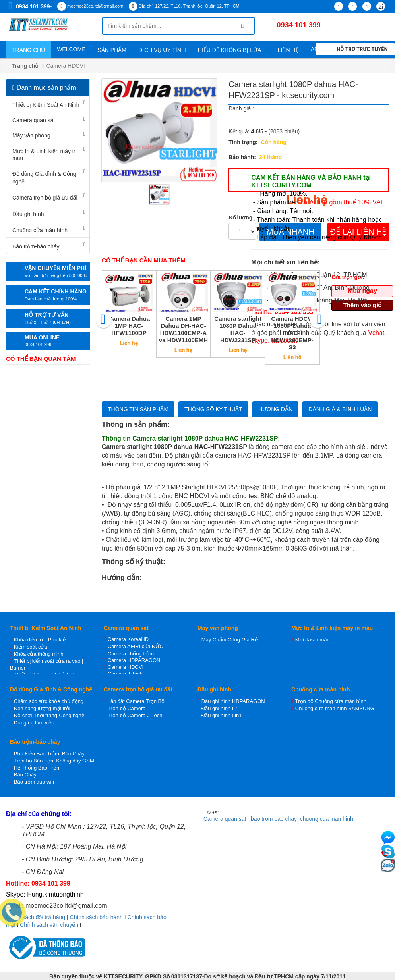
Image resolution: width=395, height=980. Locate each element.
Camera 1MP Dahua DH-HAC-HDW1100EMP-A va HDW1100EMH (183, 329)
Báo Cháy (25, 775)
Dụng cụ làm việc (34, 723)
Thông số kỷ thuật (213, 409)
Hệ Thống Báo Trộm (37, 768)
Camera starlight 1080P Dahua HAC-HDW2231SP (238, 329)
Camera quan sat (225, 819)
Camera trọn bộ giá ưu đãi (45, 198)
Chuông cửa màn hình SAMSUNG (335, 708)
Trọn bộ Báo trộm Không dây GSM (54, 761)
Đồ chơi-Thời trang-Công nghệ (49, 715)
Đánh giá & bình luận (340, 409)
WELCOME (71, 49)
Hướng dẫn (275, 409)
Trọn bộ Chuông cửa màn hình (331, 701)
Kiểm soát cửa (31, 647)
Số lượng (240, 218)
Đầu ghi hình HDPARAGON (233, 701)
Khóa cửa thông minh (39, 654)
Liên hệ (288, 50)
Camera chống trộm (131, 654)
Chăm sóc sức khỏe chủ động (49, 701)
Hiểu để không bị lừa (232, 50)
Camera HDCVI (126, 667)
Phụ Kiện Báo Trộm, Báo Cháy (49, 754)
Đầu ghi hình (28, 214)
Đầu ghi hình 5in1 (222, 715)
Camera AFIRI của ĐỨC (136, 646)
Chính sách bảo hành (96, 917)
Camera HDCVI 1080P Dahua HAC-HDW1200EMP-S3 (292, 333)
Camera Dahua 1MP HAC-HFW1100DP (129, 326)
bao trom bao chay (274, 819)
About (323, 49)
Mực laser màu (313, 640)
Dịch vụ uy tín (162, 50)
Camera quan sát (34, 120)
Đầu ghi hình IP (219, 708)
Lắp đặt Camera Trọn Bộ (136, 701)
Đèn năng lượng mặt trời (42, 708)
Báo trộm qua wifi (34, 782)
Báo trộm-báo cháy (36, 246)
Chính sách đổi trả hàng (36, 917)
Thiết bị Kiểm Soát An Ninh (46, 105)
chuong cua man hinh (327, 819)
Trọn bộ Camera (127, 708)
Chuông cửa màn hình (40, 230)
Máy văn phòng (31, 135)
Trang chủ (28, 50)
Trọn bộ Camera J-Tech (135, 715)
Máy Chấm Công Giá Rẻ (229, 640)
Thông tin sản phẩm (138, 409)
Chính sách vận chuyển (49, 925)
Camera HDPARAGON (134, 660)
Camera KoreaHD (128, 639)
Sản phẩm (112, 50)
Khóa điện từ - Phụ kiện (41, 640)
